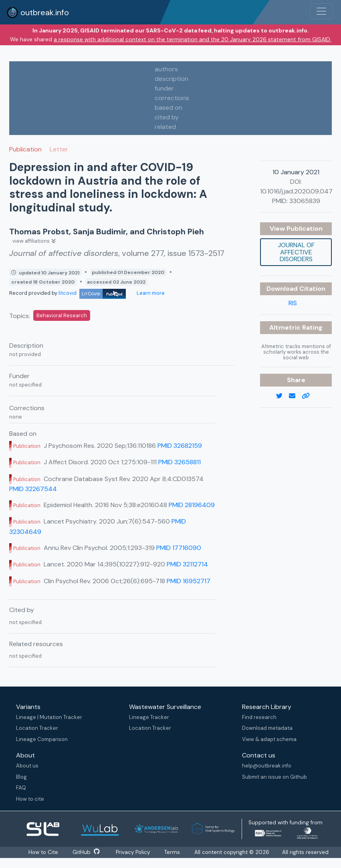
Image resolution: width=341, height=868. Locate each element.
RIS (293, 303)
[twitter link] (282, 396)
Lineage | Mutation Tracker (49, 717)
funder (164, 88)
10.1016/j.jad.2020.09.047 (296, 191)
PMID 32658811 (180, 462)
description (172, 79)
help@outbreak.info (267, 766)
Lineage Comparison (42, 739)
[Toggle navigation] (321, 11)
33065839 (305, 201)
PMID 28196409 (192, 505)
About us (27, 766)
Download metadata (267, 728)
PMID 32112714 (187, 564)
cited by (167, 117)
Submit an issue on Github (274, 777)
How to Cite (44, 852)
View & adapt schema (269, 739)
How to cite (30, 799)
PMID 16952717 (189, 581)
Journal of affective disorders (296, 252)
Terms (173, 852)
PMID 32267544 (33, 489)
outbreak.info (38, 12)
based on (168, 108)
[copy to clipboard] (309, 396)
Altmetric (286, 327)
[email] (295, 396)
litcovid (92, 293)
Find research (259, 717)
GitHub (86, 852)
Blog (21, 777)
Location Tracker (37, 728)
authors (166, 69)
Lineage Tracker (149, 717)
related (165, 127)
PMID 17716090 (179, 548)
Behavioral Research (62, 315)
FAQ (21, 788)
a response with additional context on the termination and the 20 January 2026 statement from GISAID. (193, 39)
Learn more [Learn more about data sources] (150, 293)
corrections (172, 98)
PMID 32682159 (180, 446)
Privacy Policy (133, 852)
